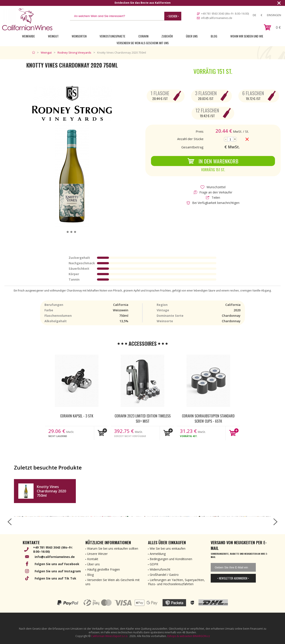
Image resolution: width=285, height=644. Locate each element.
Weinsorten (79, 36)
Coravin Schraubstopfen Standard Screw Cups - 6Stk (208, 418)
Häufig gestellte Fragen (103, 569)
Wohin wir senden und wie (247, 36)
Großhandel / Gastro (164, 575)
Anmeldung (158, 554)
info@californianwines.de (217, 18)
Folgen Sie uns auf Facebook (57, 564)
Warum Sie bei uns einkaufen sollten (113, 548)
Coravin (143, 36)
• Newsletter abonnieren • (233, 578)
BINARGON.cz (201, 636)
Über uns (192, 36)
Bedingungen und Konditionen (171, 559)
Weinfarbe (28, 36)
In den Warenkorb (213, 161)
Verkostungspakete (112, 36)
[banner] (27, 19)
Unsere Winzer (97, 554)
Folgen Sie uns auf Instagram (58, 571)
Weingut (53, 36)
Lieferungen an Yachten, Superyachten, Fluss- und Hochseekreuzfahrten (176, 582)
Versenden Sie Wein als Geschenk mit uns (143, 43)
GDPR (154, 564)
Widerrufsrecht (160, 569)
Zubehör (167, 36)
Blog (214, 36)
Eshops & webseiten (180, 636)
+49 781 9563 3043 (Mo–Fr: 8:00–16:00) (225, 14)
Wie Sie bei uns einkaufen (168, 548)
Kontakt (93, 559)
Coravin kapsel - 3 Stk (77, 416)
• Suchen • (173, 16)
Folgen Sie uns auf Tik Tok (55, 578)
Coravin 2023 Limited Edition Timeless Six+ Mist (143, 418)
